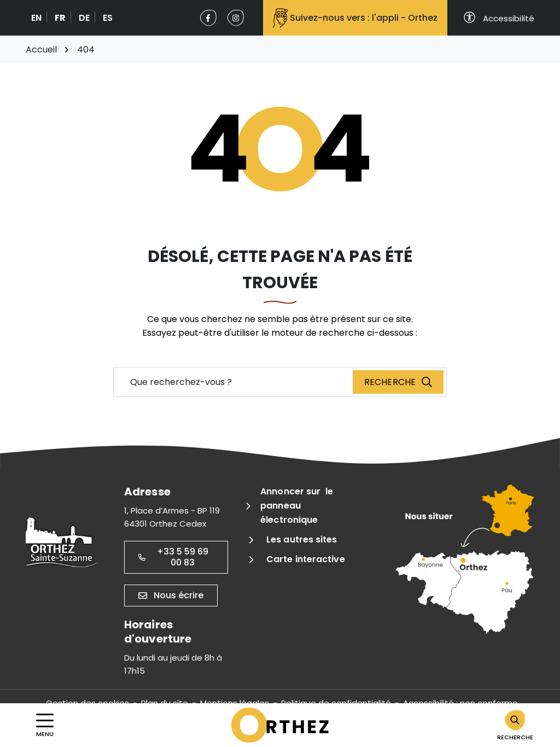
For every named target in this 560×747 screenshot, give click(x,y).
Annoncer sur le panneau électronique (297, 506)
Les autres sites (302, 539)
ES (108, 18)
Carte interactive (306, 559)
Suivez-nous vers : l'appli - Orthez (355, 18)
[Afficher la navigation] (45, 725)
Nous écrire (171, 595)
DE (84, 18)
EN (36, 18)
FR (60, 18)
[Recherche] (398, 382)
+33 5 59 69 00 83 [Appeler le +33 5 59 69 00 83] (173, 557)
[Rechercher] (515, 725)
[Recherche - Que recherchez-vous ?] (234, 382)
